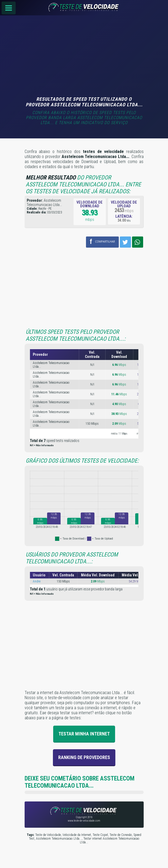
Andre (37, 581)
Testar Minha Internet (84, 734)
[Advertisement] (84, 56)
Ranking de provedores (84, 757)
